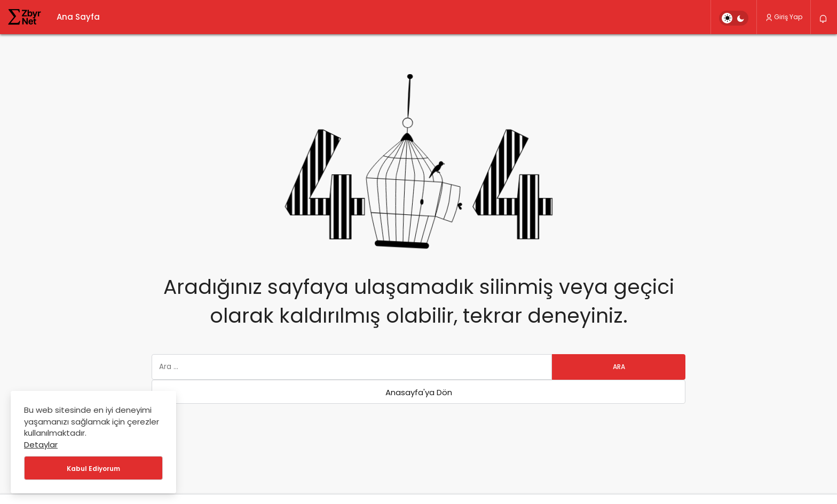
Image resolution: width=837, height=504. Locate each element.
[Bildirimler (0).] (824, 19)
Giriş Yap (784, 17)
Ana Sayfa (78, 17)
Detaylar (41, 445)
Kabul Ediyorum (93, 469)
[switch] (734, 18)
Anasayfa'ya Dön (419, 392)
